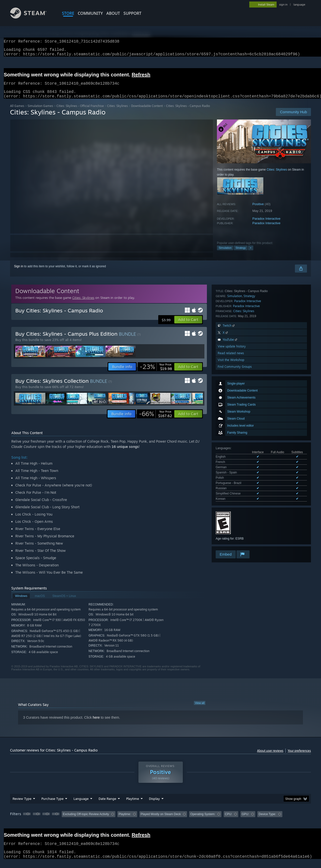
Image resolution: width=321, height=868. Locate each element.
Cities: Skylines (117, 112)
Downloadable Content (147, 112)
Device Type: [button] (267, 820)
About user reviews (270, 757)
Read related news (231, 513)
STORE (68, 13)
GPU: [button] (245, 820)
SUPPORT (132, 13)
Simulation (225, 254)
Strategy (241, 254)
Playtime (133, 805)
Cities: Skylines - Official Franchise (80, 112)
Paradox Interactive (266, 225)
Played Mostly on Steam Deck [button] (161, 820)
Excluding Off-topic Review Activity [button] (86, 820)
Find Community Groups (235, 526)
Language (81, 805)
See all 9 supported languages (236, 398)
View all (200, 709)
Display (154, 805)
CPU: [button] (229, 820)
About (113, 13)
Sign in (19, 272)
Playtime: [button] (125, 820)
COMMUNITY (90, 13)
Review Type (22, 805)
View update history (232, 506)
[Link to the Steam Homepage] (32, 17)
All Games (17, 112)
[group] (160, 821)
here (96, 723)
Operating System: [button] (203, 820)
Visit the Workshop (231, 520)
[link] (156, 373)
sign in (283, 5)
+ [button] (251, 254)
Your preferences (299, 757)
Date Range (107, 805)
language (299, 5)
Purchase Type (52, 805)
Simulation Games (40, 112)
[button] (188, 326)
